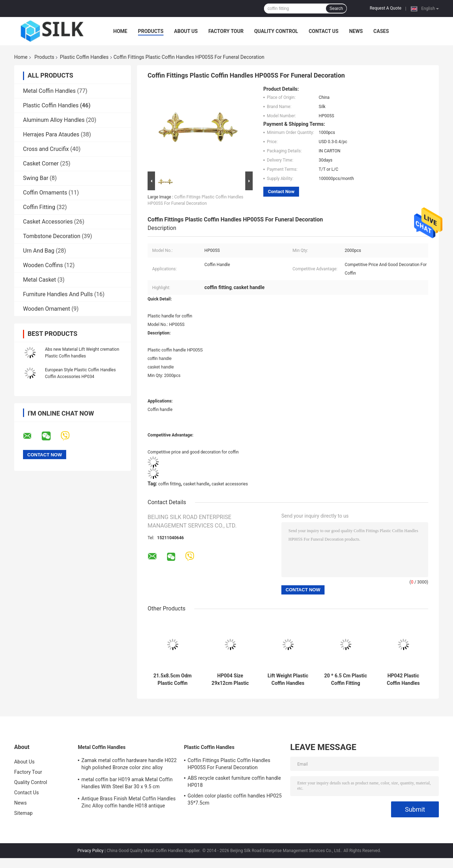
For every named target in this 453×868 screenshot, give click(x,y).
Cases (381, 31)
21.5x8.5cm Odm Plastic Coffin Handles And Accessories (173, 680)
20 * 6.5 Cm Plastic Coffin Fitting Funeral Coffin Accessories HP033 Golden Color (346, 680)
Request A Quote (386, 8)
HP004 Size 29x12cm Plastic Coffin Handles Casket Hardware (230, 680)
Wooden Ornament (47, 309)
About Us (186, 31)
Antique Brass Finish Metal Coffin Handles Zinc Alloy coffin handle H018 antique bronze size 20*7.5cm (128, 803)
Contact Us (323, 31)
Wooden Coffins (43, 265)
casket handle (196, 484)
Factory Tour (226, 31)
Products (151, 31)
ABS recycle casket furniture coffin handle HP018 (234, 782)
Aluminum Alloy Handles (54, 120)
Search (336, 9)
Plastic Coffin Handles (84, 57)
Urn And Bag (39, 251)
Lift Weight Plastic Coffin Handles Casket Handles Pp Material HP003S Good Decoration (288, 680)
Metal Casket (39, 280)
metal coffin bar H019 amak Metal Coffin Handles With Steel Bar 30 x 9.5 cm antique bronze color (127, 784)
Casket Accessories (48, 222)
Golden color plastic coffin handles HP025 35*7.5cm (235, 799)
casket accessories (230, 484)
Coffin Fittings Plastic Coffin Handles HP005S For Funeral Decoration (229, 764)
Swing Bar (36, 178)
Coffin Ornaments (45, 193)
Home (120, 31)
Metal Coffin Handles (49, 91)
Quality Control (276, 31)
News (356, 31)
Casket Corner (41, 164)
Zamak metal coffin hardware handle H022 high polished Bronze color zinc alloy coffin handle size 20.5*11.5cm (129, 765)
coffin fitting (170, 484)
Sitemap (23, 813)
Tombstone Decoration (52, 236)
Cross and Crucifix (46, 149)
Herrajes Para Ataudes (51, 134)
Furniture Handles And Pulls (58, 294)
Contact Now (281, 191)
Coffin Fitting (39, 207)
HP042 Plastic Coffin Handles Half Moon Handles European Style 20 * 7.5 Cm (403, 680)
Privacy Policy (91, 851)
